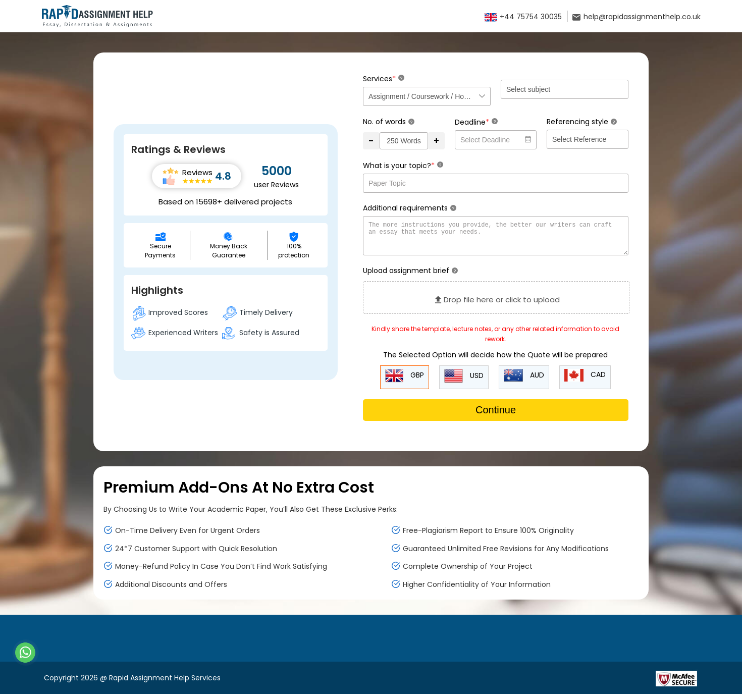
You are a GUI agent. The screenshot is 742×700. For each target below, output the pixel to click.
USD (464, 382)
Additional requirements (410, 208)
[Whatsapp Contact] (26, 653)
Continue (496, 416)
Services (384, 78)
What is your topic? (403, 165)
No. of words (389, 122)
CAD (585, 381)
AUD (524, 382)
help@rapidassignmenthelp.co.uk (637, 17)
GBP (405, 382)
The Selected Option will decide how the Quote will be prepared (495, 361)
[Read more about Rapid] (594, 684)
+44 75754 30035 (523, 17)
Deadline (476, 122)
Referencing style (582, 122)
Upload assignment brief (410, 277)
